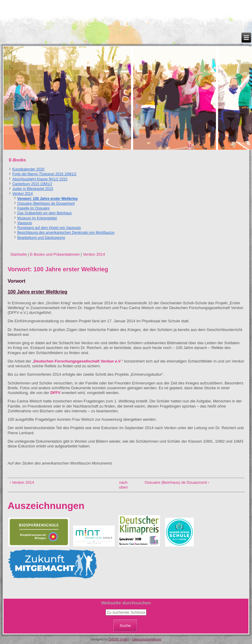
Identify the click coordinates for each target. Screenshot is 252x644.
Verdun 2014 (22, 194)
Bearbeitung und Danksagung (41, 238)
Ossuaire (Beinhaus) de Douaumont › (177, 482)
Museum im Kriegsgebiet (37, 218)
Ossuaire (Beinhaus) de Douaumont (46, 203)
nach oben (123, 485)
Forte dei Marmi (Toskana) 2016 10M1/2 (44, 174)
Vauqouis (25, 223)
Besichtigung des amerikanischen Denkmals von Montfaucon (66, 233)
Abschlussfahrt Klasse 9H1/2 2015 (40, 179)
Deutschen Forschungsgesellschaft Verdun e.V (77, 361)
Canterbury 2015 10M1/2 (32, 184)
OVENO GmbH (118, 639)
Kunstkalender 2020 (28, 169)
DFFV (55, 393)
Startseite (18, 254)
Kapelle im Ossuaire (33, 208)
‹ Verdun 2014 (22, 482)
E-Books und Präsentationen (55, 254)
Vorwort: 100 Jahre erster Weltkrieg (48, 199)
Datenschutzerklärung (147, 639)
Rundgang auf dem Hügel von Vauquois (49, 228)
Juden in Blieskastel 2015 (33, 189)
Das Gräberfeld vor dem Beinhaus (45, 213)
